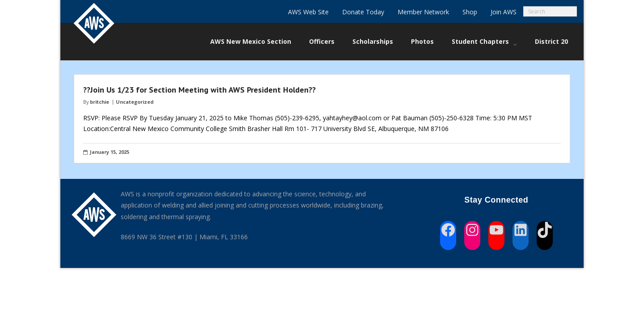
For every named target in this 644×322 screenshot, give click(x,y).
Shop (470, 12)
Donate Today (363, 12)
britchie (100, 102)
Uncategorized (135, 102)
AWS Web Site (308, 12)
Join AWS (504, 12)
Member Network (423, 12)
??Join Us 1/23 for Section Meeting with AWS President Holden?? (199, 90)
